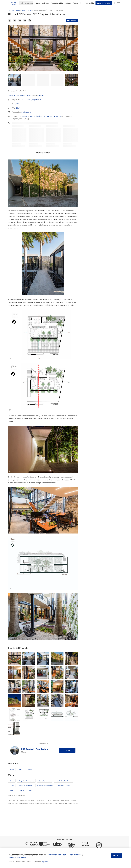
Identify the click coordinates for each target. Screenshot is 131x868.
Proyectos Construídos (26, 781)
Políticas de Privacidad (72, 855)
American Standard (30, 116)
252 (18, 104)
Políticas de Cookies (18, 858)
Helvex (40, 116)
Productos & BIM (57, 3)
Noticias (68, 3)
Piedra (30, 770)
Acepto (117, 856)
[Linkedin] (20, 20)
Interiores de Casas (64, 786)
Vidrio (12, 770)
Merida (22, 790)
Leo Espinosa (26, 112)
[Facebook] (10, 20)
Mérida (12, 790)
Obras (38, 3)
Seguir (67, 750)
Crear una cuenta (104, 3)
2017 (18, 108)
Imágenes (45, 3)
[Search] (29, 3)
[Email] (25, 20)
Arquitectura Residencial (64, 781)
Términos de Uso (54, 855)
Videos (75, 3)
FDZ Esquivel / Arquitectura (32, 100)
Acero (21, 770)
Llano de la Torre (49, 116)
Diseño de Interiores (25, 786)
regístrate (45, 862)
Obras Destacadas (45, 781)
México (41, 96)
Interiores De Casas (22, 96)
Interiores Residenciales (45, 786)
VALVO (58, 116)
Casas (11, 96)
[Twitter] (15, 20)
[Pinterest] (30, 20)
